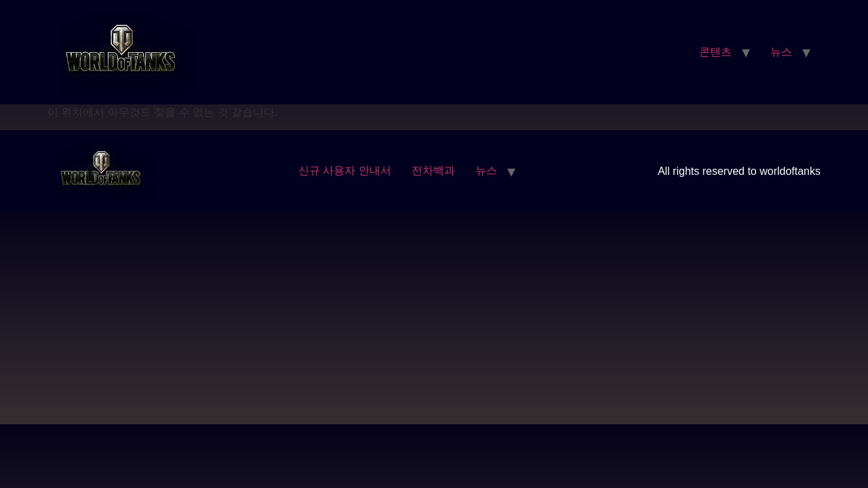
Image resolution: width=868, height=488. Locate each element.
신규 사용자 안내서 (345, 170)
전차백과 (433, 170)
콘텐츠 (715, 52)
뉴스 (781, 52)
